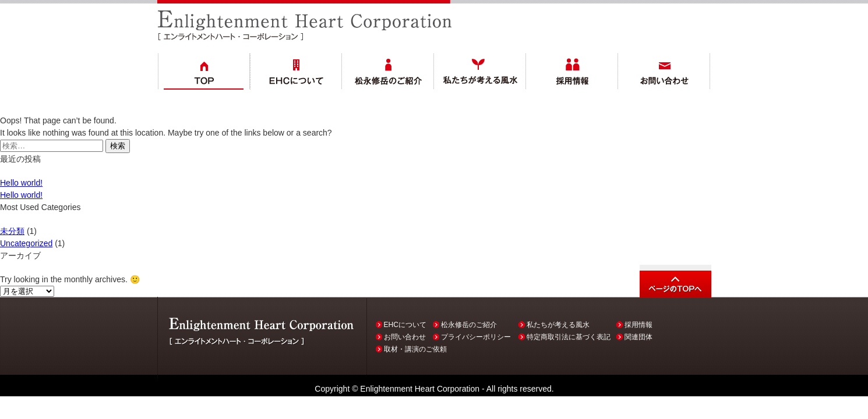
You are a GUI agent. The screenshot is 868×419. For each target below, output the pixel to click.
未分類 (12, 231)
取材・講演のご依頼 (415, 349)
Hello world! (21, 183)
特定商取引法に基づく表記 (569, 337)
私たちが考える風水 (558, 325)
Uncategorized (26, 243)
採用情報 (638, 325)
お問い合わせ (405, 337)
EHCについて (405, 325)
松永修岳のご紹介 (469, 325)
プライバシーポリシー (476, 337)
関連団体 (638, 337)
